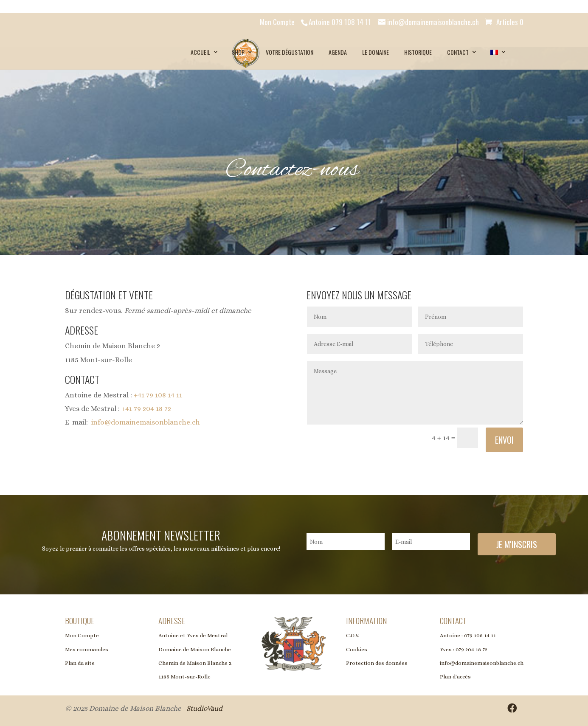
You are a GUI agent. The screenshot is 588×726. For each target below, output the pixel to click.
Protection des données (377, 663)
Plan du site (80, 663)
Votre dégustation (290, 52)
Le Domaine (376, 52)
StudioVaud (205, 708)
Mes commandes (87, 649)
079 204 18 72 (471, 649)
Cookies (357, 649)
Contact (458, 52)
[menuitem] (497, 52)
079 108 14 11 (480, 635)
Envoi (504, 440)
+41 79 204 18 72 (146, 409)
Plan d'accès (455, 677)
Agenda (338, 52)
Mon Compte (277, 22)
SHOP (238, 52)
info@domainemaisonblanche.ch (146, 422)
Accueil (200, 52)
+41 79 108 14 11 (158, 395)
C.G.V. (353, 635)
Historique (418, 52)
